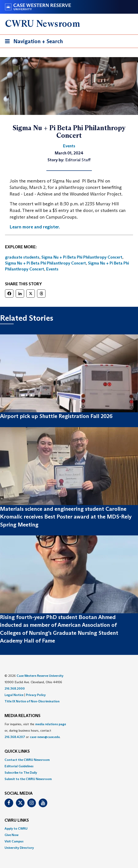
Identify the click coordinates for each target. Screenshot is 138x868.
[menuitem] (69, 760)
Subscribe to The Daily (21, 773)
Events (52, 269)
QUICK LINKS (17, 752)
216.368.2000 (15, 688)
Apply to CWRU (16, 828)
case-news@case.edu (45, 737)
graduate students (22, 257)
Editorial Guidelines (19, 766)
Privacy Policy (36, 695)
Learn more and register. (35, 227)
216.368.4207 (15, 737)
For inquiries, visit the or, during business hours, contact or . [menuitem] (35, 730)
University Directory (19, 848)
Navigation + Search (33, 42)
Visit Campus (14, 841)
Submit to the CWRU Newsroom (28, 779)
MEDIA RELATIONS (23, 716)
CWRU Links (17, 820)
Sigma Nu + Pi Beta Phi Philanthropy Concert (82, 257)
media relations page (51, 724)
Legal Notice (14, 695)
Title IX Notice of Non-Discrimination (32, 701)
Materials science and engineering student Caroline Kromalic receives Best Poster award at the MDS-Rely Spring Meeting (66, 517)
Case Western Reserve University (40, 676)
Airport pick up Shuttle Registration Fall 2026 (56, 416)
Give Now (11, 835)
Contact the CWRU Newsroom (27, 760)
